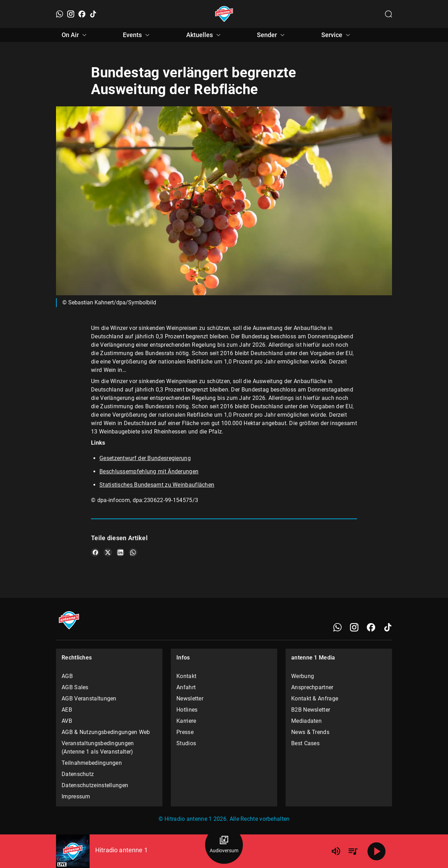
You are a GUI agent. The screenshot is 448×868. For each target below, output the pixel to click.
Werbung (303, 676)
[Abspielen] (377, 851)
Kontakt (186, 676)
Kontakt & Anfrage (315, 698)
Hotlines (187, 710)
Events (137, 35)
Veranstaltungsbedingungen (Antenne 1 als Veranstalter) (98, 747)
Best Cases (305, 743)
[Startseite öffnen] (224, 14)
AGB (67, 676)
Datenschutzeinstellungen (95, 785)
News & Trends (310, 732)
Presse (185, 732)
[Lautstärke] (336, 851)
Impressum (76, 796)
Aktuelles (204, 35)
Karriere (186, 721)
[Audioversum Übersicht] (224, 845)
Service (337, 35)
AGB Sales (75, 687)
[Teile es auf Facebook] (95, 552)
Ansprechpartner (312, 687)
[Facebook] (82, 14)
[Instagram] (71, 14)
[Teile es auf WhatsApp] (133, 552)
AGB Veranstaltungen (89, 698)
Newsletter (190, 698)
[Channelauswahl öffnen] (388, 14)
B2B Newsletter (311, 710)
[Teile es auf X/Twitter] (108, 552)
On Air (75, 35)
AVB (67, 721)
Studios (186, 743)
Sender (272, 35)
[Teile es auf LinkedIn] (120, 552)
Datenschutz (78, 774)
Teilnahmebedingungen (92, 763)
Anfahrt (186, 687)
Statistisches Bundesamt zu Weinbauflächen (157, 485)
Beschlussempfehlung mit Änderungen (149, 471)
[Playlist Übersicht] (353, 851)
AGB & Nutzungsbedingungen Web (106, 732)
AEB (67, 710)
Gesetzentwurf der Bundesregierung (145, 458)
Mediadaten (306, 721)
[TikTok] (93, 14)
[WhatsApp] (59, 14)
